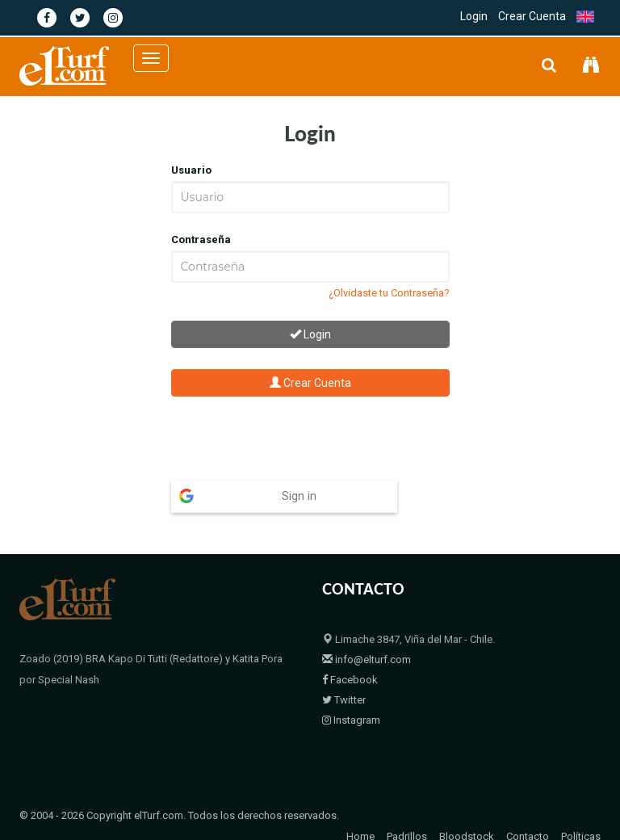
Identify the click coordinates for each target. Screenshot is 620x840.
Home (360, 805)
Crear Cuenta (532, 16)
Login (474, 16)
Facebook (350, 648)
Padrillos (407, 805)
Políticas (581, 805)
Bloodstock (467, 805)
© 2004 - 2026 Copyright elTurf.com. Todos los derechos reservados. (179, 784)
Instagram (351, 689)
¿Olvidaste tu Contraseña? (389, 293)
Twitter (344, 668)
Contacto (528, 805)
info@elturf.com (367, 628)
